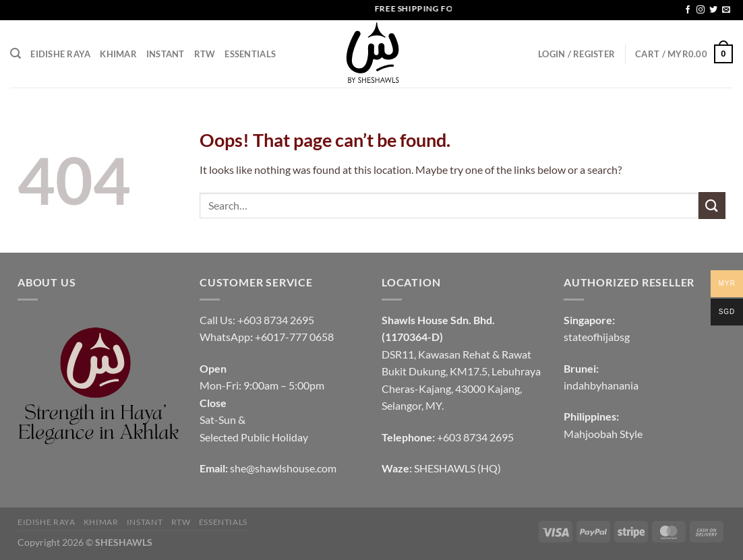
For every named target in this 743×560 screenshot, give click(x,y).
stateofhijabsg (597, 337)
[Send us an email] (726, 10)
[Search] (16, 54)
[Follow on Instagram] (701, 10)
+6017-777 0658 (294, 337)
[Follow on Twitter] (713, 10)
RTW (205, 54)
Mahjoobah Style (603, 434)
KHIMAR (118, 54)
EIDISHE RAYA (60, 54)
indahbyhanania (601, 385)
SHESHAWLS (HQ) (457, 468)
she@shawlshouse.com (283, 468)
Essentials (250, 54)
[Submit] (712, 205)
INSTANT (166, 54)
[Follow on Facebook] (688, 10)
